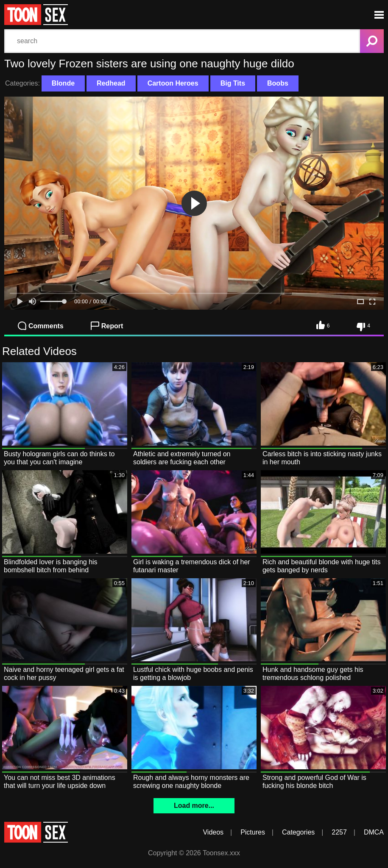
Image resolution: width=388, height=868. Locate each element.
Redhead (111, 83)
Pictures (253, 832)
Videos (213, 832)
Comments (41, 326)
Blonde (63, 83)
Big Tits (233, 83)
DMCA (374, 832)
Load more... (194, 806)
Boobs (278, 83)
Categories (298, 832)
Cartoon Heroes (173, 83)
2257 (339, 832)
